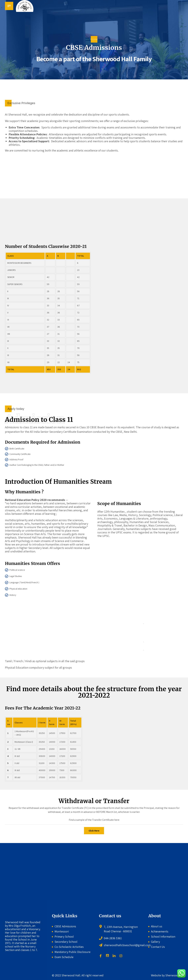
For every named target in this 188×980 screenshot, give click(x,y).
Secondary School (66, 942)
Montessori (62, 931)
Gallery (155, 942)
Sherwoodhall (174, 975)
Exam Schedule (64, 957)
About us (157, 926)
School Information (163, 937)
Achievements (160, 931)
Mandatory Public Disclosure (73, 952)
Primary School (64, 937)
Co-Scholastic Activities (69, 947)
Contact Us (158, 947)
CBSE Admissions (65, 926)
